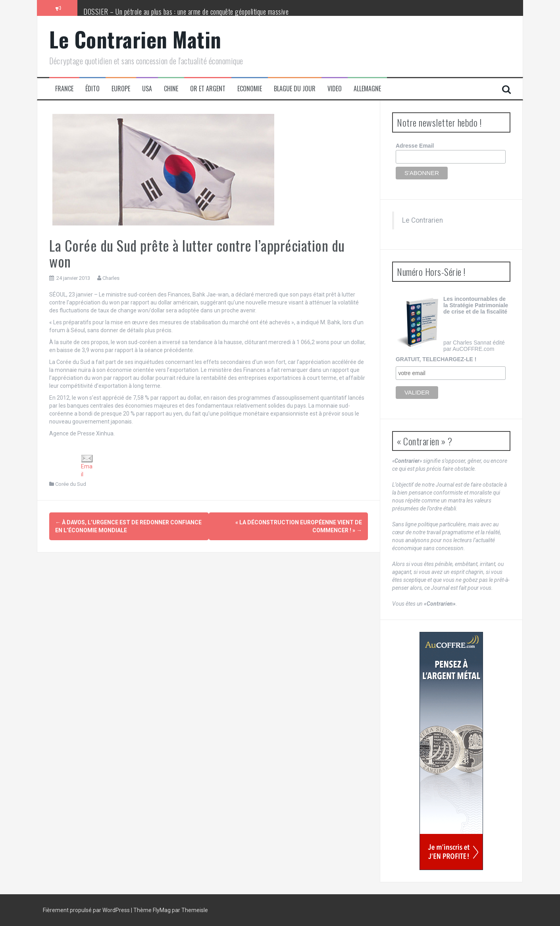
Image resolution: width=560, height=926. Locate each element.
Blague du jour (295, 89)
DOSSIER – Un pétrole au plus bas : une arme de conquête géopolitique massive (186, 12)
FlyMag (162, 910)
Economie (250, 89)
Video (335, 89)
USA (147, 89)
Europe (121, 89)
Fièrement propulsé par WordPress (87, 910)
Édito (92, 89)
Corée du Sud (71, 484)
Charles (111, 278)
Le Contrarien (422, 220)
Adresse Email (415, 146)
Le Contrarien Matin (135, 39)
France (64, 89)
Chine (171, 89)
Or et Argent (208, 89)
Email (87, 466)
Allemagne (367, 89)
